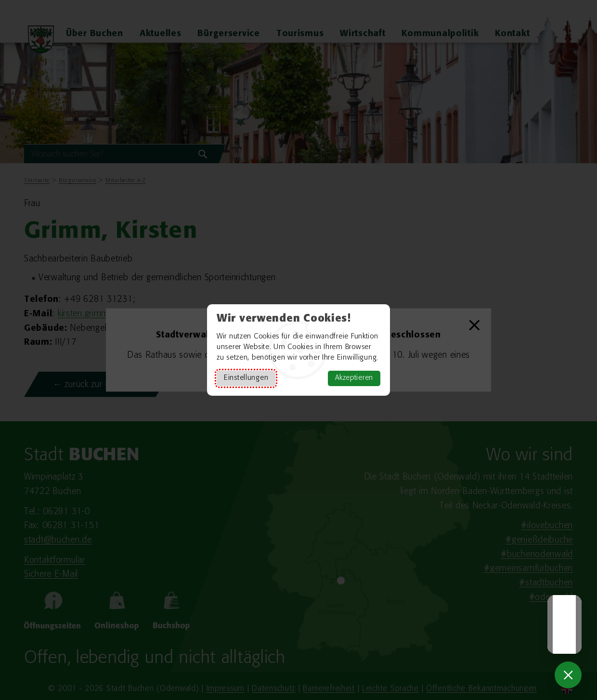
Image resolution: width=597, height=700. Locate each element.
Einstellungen (246, 378)
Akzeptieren (354, 378)
